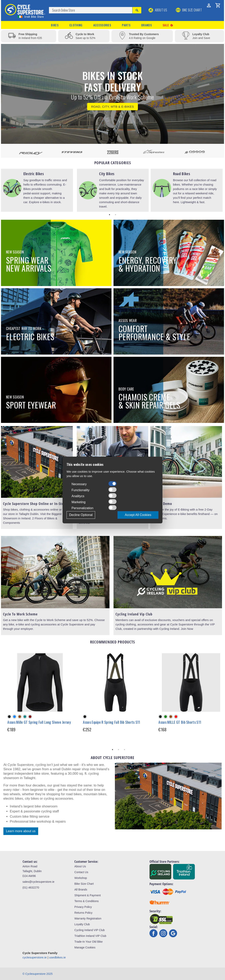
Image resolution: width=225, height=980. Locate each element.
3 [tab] (124, 750)
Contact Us (81, 872)
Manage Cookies (85, 947)
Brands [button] (147, 25)
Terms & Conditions (86, 901)
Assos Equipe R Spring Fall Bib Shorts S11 (112, 722)
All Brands (81, 890)
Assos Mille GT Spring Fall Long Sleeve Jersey (39, 722)
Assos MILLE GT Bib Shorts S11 (180, 722)
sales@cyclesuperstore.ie (39, 882)
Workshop (81, 878)
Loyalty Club (82, 924)
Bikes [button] (55, 25)
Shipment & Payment (88, 895)
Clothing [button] (76, 25)
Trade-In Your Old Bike (88, 942)
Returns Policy (83, 913)
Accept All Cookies (138, 515)
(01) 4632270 (31, 888)
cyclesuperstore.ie (35, 957)
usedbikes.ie (57, 957)
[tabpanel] (37, 190)
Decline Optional (81, 515)
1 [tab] (110, 215)
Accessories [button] (102, 25)
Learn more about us (21, 831)
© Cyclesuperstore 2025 (38, 974)
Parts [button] (126, 25)
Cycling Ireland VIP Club (89, 930)
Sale (168, 25)
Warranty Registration (88, 918)
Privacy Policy (83, 907)
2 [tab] (115, 215)
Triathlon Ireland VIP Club (90, 936)
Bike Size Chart (84, 884)
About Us (158, 10)
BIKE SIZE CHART (189, 10)
